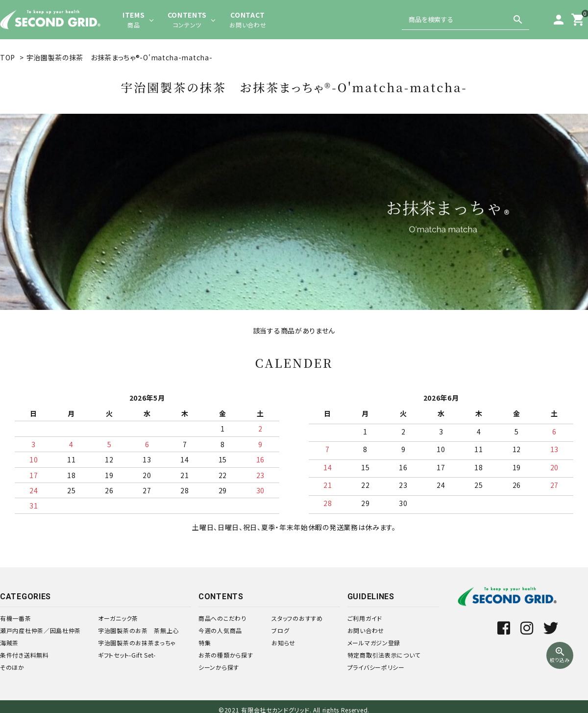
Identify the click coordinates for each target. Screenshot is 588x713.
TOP (8, 57)
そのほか (12, 667)
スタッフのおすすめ (297, 618)
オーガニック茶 (118, 618)
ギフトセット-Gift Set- (127, 655)
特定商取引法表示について (384, 655)
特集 (205, 643)
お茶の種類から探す (226, 655)
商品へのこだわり (222, 618)
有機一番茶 (16, 618)
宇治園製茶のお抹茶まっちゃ (137, 643)
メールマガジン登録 (374, 643)
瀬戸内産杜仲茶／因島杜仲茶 (40, 630)
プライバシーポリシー (376, 667)
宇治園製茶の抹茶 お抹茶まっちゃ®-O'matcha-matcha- (120, 57)
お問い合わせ (366, 630)
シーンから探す (219, 667)
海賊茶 (9, 643)
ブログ (280, 630)
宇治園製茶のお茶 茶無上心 (138, 630)
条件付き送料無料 (24, 655)
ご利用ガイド (365, 618)
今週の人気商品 (220, 630)
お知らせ (283, 643)
